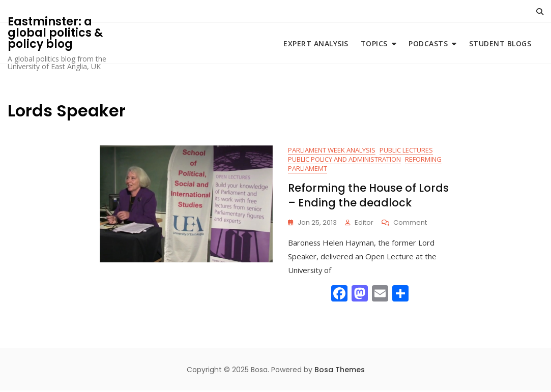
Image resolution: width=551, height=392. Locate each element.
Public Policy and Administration (344, 160)
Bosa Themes (340, 371)
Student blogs (500, 43)
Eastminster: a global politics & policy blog (55, 33)
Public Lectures (406, 150)
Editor (364, 223)
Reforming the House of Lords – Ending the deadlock (368, 196)
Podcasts (428, 43)
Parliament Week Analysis (332, 150)
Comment (410, 224)
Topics (374, 43)
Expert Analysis (316, 43)
